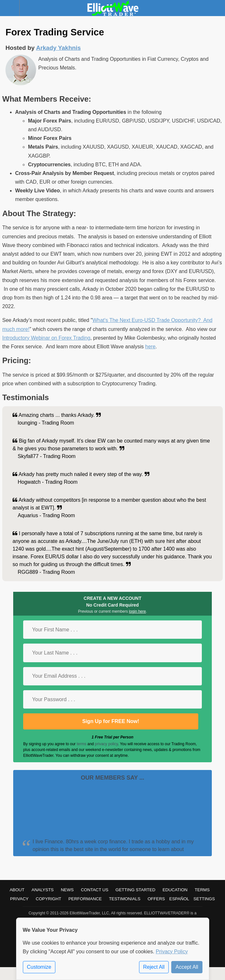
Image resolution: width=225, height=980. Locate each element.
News (67, 890)
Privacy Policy (172, 952)
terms (81, 744)
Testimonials (125, 899)
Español (179, 899)
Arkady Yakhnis (58, 48)
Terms (202, 890)
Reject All (154, 967)
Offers (156, 899)
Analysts (43, 890)
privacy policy (106, 744)
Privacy (19, 899)
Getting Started (136, 890)
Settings (204, 899)
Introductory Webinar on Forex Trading (46, 338)
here (150, 347)
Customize (39, 967)
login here (137, 611)
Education (175, 890)
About (17, 890)
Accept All (187, 967)
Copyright (48, 899)
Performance (85, 899)
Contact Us (94, 890)
